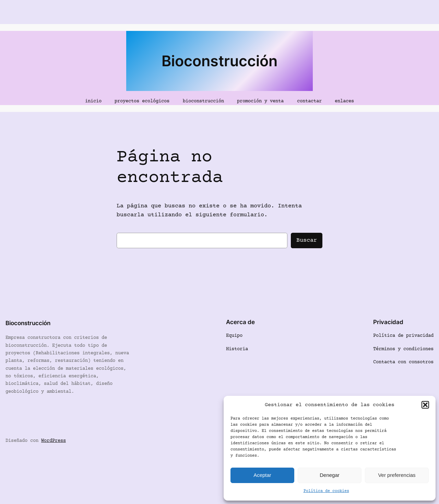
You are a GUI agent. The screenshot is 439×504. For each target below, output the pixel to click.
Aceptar (262, 475)
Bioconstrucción (219, 61)
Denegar (330, 475)
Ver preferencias (397, 475)
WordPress (54, 441)
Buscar (307, 240)
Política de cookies (326, 491)
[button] (425, 405)
